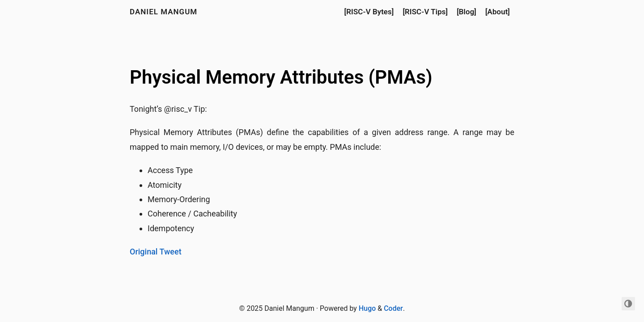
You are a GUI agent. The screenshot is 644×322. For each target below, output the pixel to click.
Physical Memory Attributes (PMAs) (281, 77)
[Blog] (466, 12)
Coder (393, 308)
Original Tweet (156, 252)
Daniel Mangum (163, 12)
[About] (498, 12)
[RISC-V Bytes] (369, 12)
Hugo (367, 308)
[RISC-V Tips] (425, 12)
